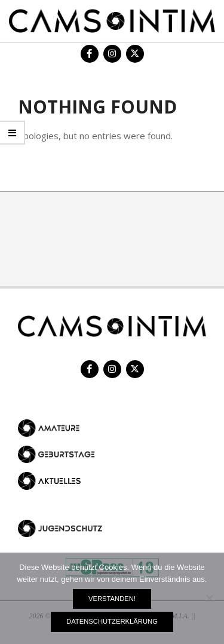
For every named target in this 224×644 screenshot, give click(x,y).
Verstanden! (112, 599)
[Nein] (209, 598)
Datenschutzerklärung (112, 621)
